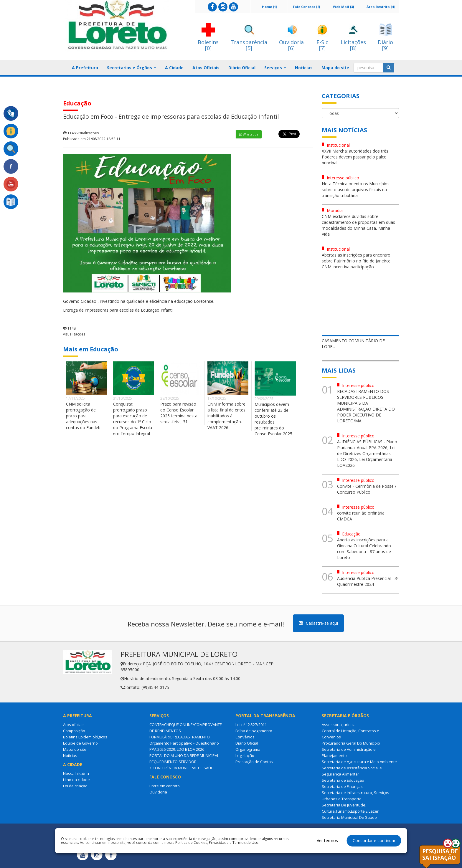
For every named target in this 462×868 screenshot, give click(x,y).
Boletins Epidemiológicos (85, 737)
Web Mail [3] (343, 7)
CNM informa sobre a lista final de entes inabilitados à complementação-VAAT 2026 (226, 416)
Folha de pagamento (254, 731)
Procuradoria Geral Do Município (351, 743)
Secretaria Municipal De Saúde (349, 817)
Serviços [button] (275, 68)
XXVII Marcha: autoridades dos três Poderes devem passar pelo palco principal (355, 157)
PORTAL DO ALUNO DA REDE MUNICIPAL (184, 755)
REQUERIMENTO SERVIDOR (173, 762)
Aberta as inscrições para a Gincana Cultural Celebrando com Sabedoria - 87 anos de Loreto (364, 549)
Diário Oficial (242, 68)
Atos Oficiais (206, 68)
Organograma (248, 749)
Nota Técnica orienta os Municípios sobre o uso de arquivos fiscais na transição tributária (356, 190)
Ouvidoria (158, 792)
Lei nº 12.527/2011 (251, 725)
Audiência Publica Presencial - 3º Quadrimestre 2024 (368, 581)
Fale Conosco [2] (306, 7)
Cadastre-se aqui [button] (318, 623)
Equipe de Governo (80, 743)
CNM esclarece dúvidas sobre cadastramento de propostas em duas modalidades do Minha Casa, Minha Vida (358, 225)
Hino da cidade (76, 780)
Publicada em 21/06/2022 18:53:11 (92, 139)
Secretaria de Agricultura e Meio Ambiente (359, 762)
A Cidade (174, 68)
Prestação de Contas (254, 762)
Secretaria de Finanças (342, 786)
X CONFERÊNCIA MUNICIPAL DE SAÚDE (183, 768)
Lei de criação (75, 786)
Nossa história (76, 773)
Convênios (245, 737)
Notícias (304, 68)
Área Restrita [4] (381, 7)
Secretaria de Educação (343, 780)
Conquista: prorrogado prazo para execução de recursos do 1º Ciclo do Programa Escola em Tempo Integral (133, 419)
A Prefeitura (85, 68)
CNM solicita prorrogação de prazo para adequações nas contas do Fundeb (83, 416)
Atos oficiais (74, 725)
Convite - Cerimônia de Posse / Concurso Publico (367, 489)
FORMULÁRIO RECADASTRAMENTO (180, 737)
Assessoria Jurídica (339, 725)
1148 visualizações (81, 133)
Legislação (245, 755)
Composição (74, 731)
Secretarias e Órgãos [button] (132, 68)
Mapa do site (335, 68)
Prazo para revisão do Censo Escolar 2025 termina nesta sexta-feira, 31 (179, 413)
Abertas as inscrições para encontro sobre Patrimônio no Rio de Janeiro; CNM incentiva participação (356, 261)
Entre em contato (165, 786)
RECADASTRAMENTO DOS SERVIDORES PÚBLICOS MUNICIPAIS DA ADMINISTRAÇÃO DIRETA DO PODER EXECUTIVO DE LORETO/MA (366, 406)
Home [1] (269, 7)
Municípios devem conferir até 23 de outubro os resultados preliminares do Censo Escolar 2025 (273, 419)
